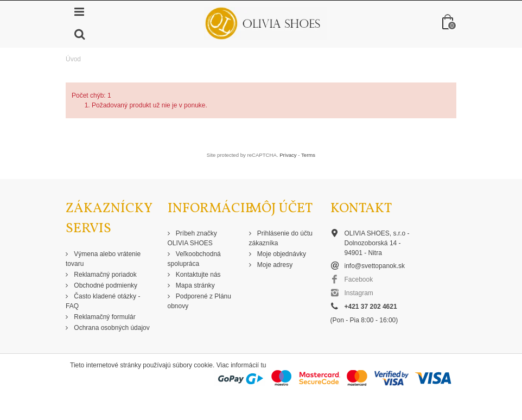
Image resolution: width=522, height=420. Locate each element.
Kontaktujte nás (198, 275)
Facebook (359, 279)
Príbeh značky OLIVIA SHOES (192, 238)
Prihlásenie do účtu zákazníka (281, 238)
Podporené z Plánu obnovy (199, 301)
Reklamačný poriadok (104, 275)
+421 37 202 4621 (371, 307)
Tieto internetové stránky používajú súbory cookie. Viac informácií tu (168, 365)
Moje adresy (274, 265)
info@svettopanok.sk (375, 266)
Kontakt (361, 209)
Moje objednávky (281, 254)
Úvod (73, 59)
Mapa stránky (195, 285)
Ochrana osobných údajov (111, 328)
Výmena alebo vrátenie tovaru (103, 259)
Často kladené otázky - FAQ (103, 301)
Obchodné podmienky (105, 285)
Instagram (359, 293)
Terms (308, 155)
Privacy (288, 155)
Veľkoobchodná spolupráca (194, 259)
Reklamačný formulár (104, 317)
